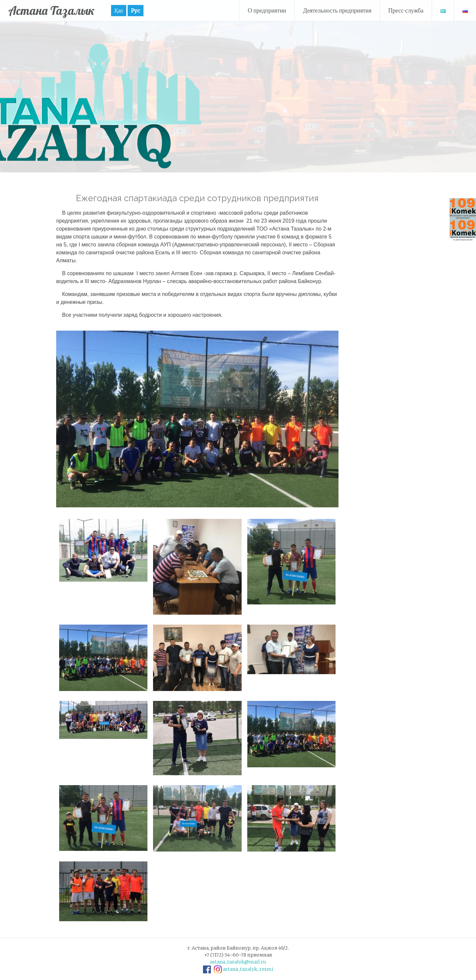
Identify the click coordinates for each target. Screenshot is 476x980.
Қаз (120, 11)
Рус (137, 11)
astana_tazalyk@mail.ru (238, 962)
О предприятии (267, 10)
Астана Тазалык (52, 10)
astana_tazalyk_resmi (248, 969)
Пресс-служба (406, 10)
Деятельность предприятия (337, 10)
